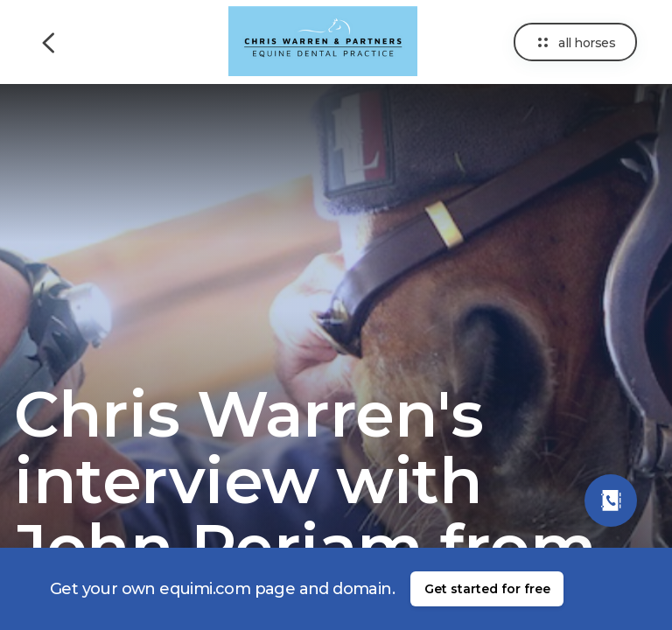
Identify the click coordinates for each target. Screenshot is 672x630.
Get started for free (487, 589)
